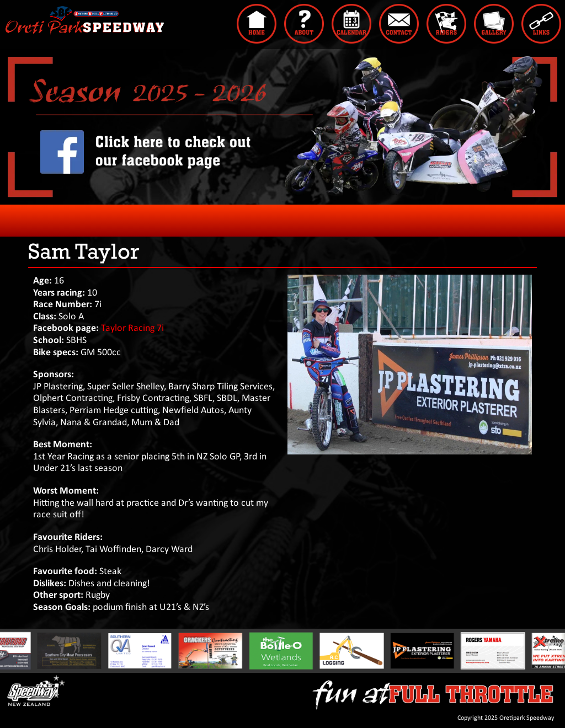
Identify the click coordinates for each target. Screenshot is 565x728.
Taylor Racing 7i (132, 328)
